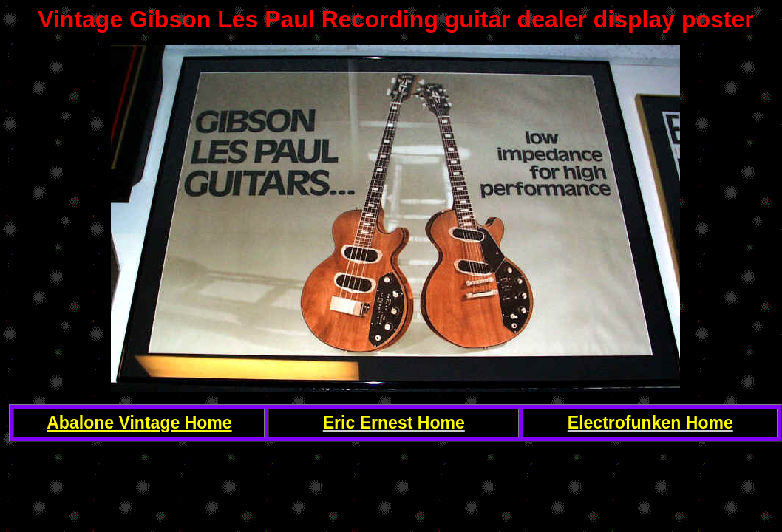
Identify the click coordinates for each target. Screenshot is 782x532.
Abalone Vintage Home (139, 423)
